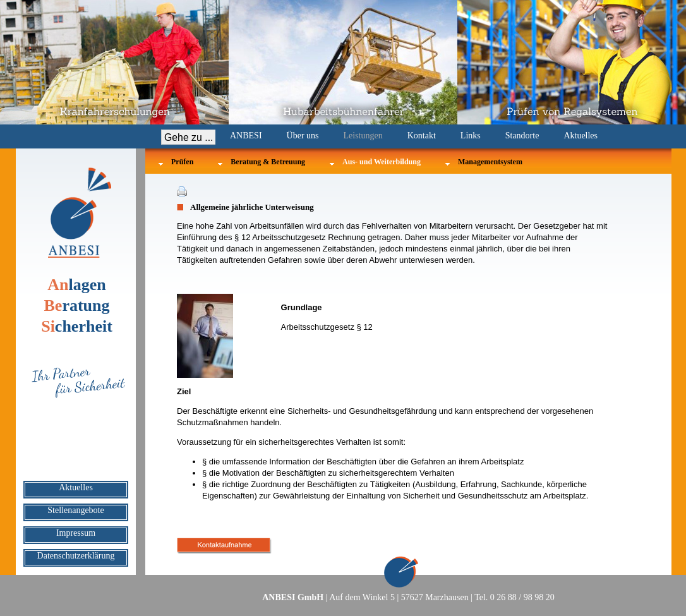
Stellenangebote (75, 510)
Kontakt (422, 136)
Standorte (522, 136)
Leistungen (363, 136)
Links (471, 136)
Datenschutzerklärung (76, 556)
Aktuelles (581, 136)
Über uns (303, 136)
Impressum (76, 533)
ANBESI (246, 136)
